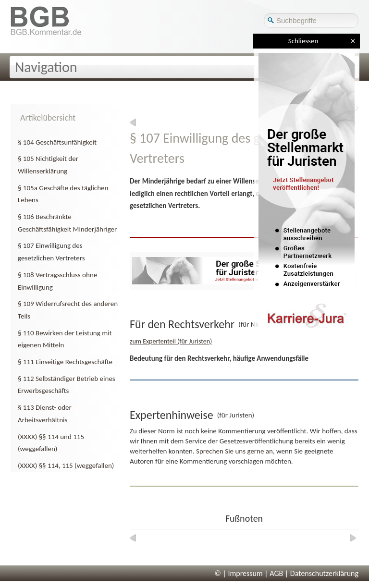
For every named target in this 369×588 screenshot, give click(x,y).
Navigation (46, 67)
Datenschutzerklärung (324, 573)
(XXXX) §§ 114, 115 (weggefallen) (66, 465)
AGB (276, 573)
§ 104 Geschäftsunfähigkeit (57, 142)
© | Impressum (239, 573)
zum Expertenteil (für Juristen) (171, 341)
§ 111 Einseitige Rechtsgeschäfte (65, 362)
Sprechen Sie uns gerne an (234, 451)
